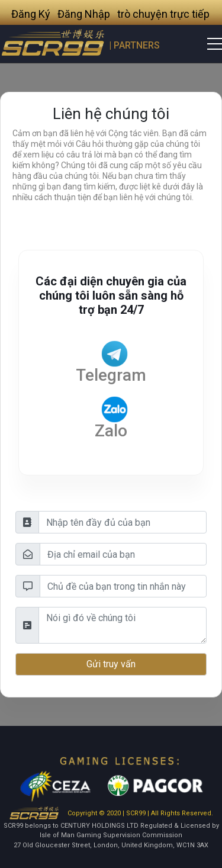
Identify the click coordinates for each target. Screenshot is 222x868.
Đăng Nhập (84, 14)
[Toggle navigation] (207, 44)
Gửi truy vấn (111, 664)
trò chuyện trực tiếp (163, 14)
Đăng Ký (31, 14)
